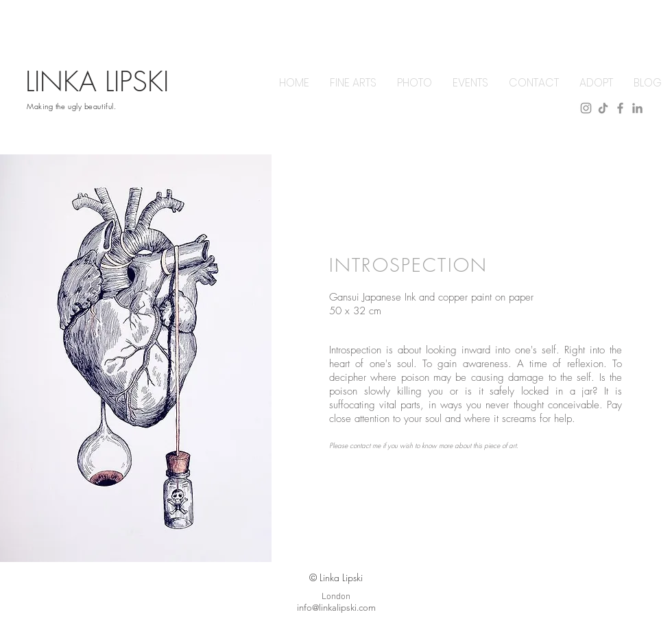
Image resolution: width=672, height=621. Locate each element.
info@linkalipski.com (336, 608)
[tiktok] (603, 108)
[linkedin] (637, 108)
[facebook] (620, 108)
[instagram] (586, 108)
